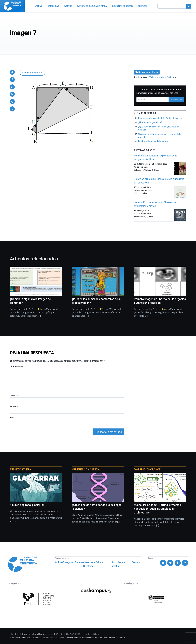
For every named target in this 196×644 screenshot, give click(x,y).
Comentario (16, 367)
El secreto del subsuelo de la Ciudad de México (160, 118)
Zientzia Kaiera (20, 469)
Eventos (79, 562)
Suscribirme (176, 100)
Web (12, 418)
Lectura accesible (32, 73)
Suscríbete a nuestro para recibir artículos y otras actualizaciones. (159, 91)
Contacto (137, 562)
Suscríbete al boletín (118, 564)
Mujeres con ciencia (86, 469)
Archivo (59, 562)
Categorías (69, 562)
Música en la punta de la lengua (153, 141)
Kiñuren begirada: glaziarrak (27, 505)
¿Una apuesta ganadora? (150, 122)
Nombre (15, 395)
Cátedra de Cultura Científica (93, 564)
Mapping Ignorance (147, 469)
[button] (12, 72)
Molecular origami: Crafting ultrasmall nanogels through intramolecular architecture (157, 509)
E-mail (14, 406)
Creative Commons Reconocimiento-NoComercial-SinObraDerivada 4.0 (95, 638)
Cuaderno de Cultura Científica (32, 638)
